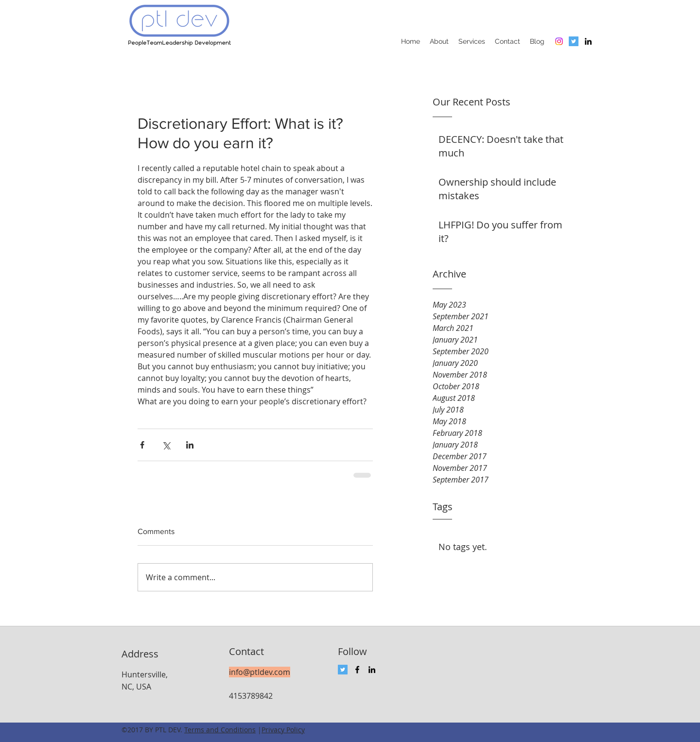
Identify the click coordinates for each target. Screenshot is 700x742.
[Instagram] (559, 41)
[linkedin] (588, 41)
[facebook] (357, 670)
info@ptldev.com (260, 672)
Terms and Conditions (220, 730)
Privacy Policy (283, 730)
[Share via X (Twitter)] (166, 445)
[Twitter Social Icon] (574, 41)
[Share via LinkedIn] (190, 445)
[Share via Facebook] (142, 445)
